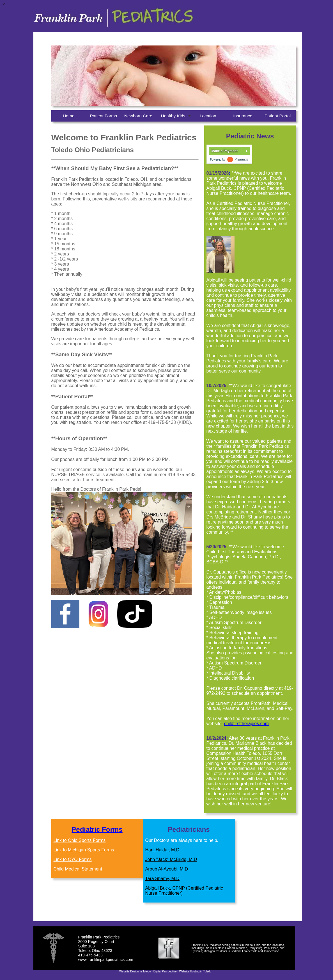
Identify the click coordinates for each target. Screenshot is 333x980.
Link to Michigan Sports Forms (84, 850)
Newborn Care (138, 116)
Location (208, 116)
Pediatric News (250, 136)
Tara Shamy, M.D (162, 879)
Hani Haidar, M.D (162, 850)
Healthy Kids (173, 116)
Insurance (243, 116)
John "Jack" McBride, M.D (171, 859)
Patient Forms (103, 116)
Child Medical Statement (78, 869)
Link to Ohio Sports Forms (80, 840)
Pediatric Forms (97, 829)
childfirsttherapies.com (246, 724)
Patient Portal (278, 116)
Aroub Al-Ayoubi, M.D (167, 869)
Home (69, 116)
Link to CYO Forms (73, 859)
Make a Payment (225, 151)
